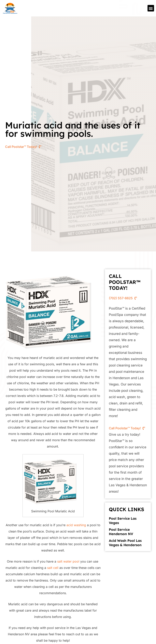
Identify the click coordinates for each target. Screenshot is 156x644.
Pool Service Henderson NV (121, 532)
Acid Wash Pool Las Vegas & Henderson (125, 543)
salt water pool (68, 561)
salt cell (53, 568)
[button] (151, 8)
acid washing (76, 525)
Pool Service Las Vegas (123, 521)
